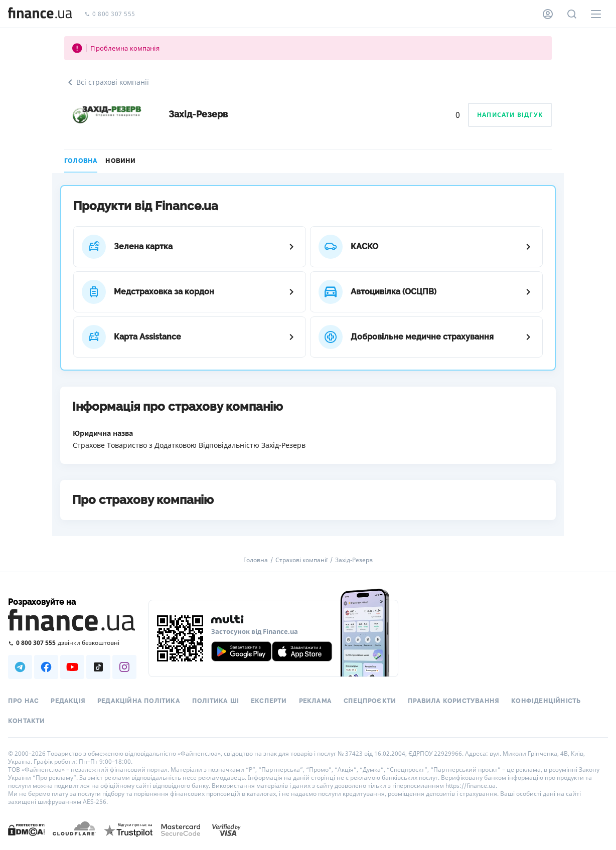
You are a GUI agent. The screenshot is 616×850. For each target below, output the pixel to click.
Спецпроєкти (370, 701)
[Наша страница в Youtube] (72, 667)
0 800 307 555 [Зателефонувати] (110, 14)
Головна (81, 161)
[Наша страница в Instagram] (124, 667)
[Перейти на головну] (40, 14)
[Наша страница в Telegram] (20, 667)
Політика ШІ (215, 701)
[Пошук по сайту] (572, 14)
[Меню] (596, 14)
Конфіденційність (546, 701)
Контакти (27, 721)
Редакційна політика (139, 701)
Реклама (315, 701)
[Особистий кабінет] (548, 14)
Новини (120, 161)
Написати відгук (510, 115)
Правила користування (453, 701)
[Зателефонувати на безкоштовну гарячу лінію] (72, 643)
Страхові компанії (301, 560)
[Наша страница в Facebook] (46, 667)
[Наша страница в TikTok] (98, 667)
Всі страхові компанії (107, 82)
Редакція (68, 701)
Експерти (269, 701)
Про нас (23, 701)
